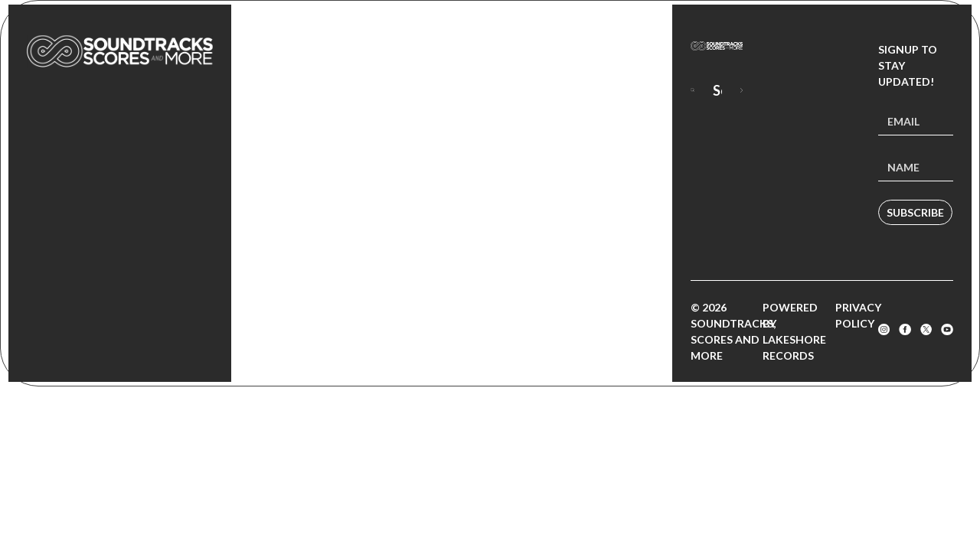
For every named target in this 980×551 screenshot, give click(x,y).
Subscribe (915, 212)
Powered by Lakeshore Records (794, 331)
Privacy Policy (858, 315)
